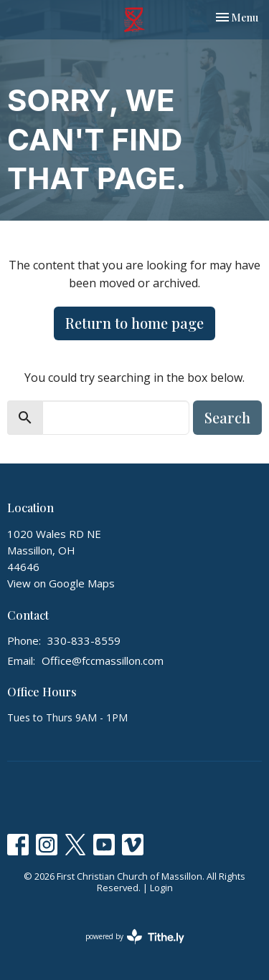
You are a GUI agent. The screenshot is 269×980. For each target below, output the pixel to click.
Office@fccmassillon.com (103, 660)
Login (161, 888)
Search (227, 417)
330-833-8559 (84, 640)
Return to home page (134, 323)
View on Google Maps (61, 583)
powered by (135, 937)
